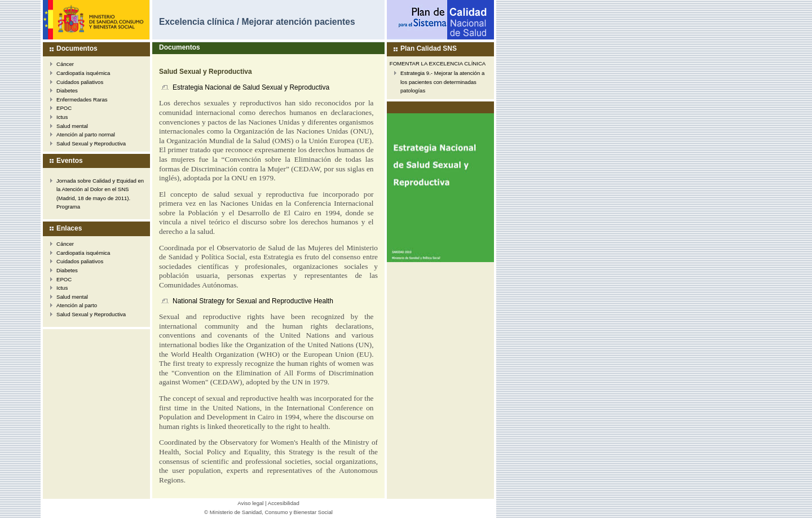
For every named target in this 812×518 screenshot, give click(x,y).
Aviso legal (250, 503)
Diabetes (67, 90)
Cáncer (65, 64)
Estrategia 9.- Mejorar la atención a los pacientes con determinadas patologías (442, 82)
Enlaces (69, 228)
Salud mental (72, 126)
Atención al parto (77, 305)
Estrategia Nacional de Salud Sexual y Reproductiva (251, 87)
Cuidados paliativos (80, 82)
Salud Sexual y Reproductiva (91, 143)
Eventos (70, 161)
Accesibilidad (284, 503)
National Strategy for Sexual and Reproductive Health (253, 301)
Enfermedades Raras (82, 99)
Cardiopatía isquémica (83, 73)
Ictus (62, 117)
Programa (68, 207)
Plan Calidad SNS (429, 48)
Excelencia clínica (197, 22)
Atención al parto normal (86, 134)
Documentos (77, 48)
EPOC (64, 108)
